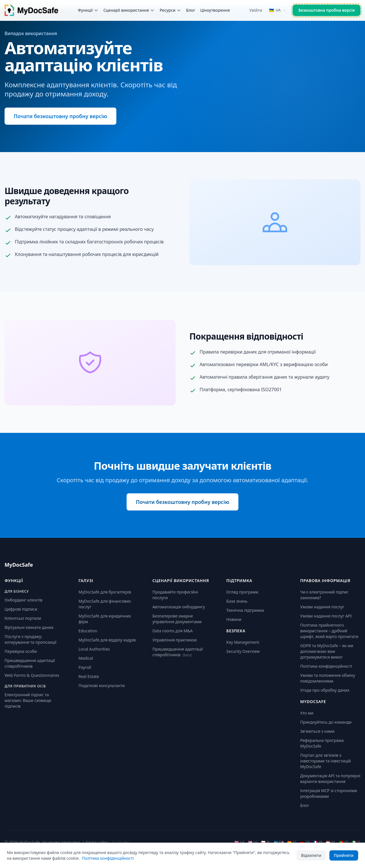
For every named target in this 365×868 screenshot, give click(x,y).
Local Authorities (94, 649)
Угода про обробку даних (325, 690)
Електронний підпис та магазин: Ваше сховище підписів (28, 700)
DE (305, 842)
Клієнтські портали (23, 618)
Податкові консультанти (102, 686)
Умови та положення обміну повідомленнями (328, 678)
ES (292, 842)
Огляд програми (242, 592)
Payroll (85, 667)
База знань (237, 601)
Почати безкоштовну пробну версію (60, 116)
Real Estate (89, 676)
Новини (234, 619)
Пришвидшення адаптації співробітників (30, 663)
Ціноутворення (215, 10)
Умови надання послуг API (326, 616)
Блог (191, 10)
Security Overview (243, 651)
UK (239, 842)
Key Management (243, 642)
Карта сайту (97, 842)
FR (318, 842)
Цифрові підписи (21, 609)
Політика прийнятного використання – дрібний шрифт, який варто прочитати (329, 631)
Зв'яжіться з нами (317, 731)
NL (331, 842)
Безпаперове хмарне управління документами (177, 619)
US (253, 842)
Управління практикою (175, 640)
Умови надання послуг (322, 607)
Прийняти (344, 855)
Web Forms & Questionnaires (32, 675)
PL (266, 842)
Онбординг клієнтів (24, 600)
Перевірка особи (21, 651)
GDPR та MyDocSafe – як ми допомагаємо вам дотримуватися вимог (327, 651)
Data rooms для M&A (172, 631)
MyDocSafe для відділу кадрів (107, 640)
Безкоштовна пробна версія (327, 10)
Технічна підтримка (245, 610)
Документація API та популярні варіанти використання (330, 779)
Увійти (256, 10)
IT (356, 842)
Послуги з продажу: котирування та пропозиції (31, 639)
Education (88, 631)
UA (279, 842)
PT (344, 842)
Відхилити (311, 855)
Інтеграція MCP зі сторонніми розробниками (329, 793)
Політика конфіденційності (326, 666)
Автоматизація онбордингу (179, 607)
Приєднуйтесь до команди (326, 722)
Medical (86, 658)
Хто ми (307, 713)
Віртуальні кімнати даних (29, 627)
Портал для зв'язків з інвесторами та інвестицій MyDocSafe (326, 761)
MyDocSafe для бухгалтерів (105, 592)
